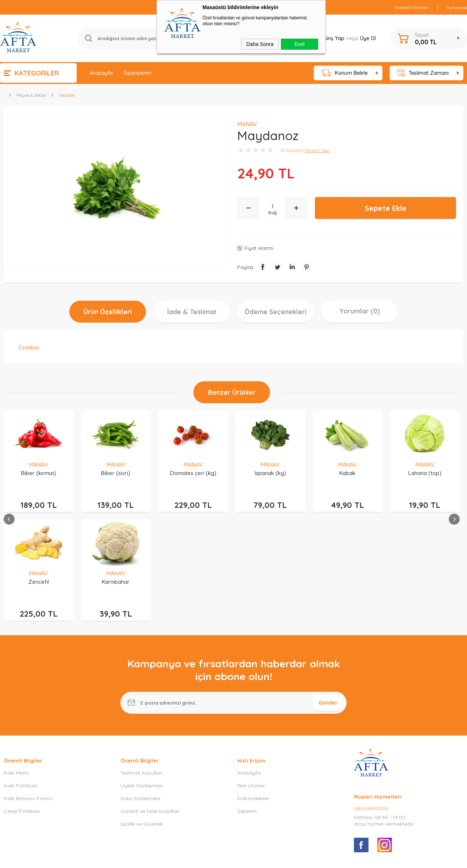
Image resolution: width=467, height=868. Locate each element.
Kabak (270, 473)
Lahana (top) (348, 473)
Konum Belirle (345, 73)
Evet (300, 44)
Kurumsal (457, 7)
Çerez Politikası (22, 707)
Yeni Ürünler (251, 681)
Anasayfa (101, 73)
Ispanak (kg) (193, 473)
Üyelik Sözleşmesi (142, 681)
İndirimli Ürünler (412, 7)
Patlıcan (425, 473)
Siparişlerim (138, 73)
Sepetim (247, 707)
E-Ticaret (213, 859)
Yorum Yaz (317, 150)
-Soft (196, 859)
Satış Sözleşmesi (140, 694)
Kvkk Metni (16, 668)
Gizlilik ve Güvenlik (142, 720)
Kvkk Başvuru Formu (28, 694)
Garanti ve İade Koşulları (150, 707)
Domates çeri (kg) (116, 473)
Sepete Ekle (386, 208)
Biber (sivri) (39, 473)
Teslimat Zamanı (423, 73)
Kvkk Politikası (20, 681)
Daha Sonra (260, 44)
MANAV (38, 465)
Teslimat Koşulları (141, 668)
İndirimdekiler (253, 694)
